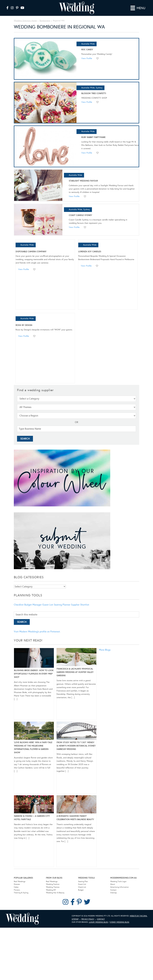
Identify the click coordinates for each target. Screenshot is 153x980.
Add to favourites (98, 58)
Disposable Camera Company (31, 252)
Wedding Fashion (53, 884)
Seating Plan (83, 881)
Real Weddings (20, 881)
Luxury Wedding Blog (98, 922)
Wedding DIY (51, 890)
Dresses (17, 884)
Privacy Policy (88, 919)
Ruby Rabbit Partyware (93, 137)
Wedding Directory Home (25, 21)
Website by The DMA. (139, 916)
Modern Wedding (22, 919)
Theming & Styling (21, 893)
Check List (82, 887)
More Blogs (105, 650)
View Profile (87, 58)
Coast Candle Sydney (80, 215)
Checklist (19, 605)
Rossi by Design (24, 325)
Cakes (16, 887)
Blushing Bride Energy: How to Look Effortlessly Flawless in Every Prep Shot (34, 674)
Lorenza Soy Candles (90, 252)
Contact (113, 890)
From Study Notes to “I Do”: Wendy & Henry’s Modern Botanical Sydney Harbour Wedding (76, 746)
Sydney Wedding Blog (119, 922)
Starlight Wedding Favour (83, 181)
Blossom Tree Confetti (94, 93)
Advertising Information (119, 887)
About (113, 884)
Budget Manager (33, 605)
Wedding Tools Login (118, 881)
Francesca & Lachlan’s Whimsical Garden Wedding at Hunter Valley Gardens (75, 672)
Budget (81, 890)
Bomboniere (45, 21)
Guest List (48, 605)
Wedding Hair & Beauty (55, 893)
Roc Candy (87, 50)
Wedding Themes (53, 887)
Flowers (17, 890)
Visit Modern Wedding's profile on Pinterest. (37, 632)
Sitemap (113, 893)
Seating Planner (62, 605)
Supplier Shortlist (80, 605)
